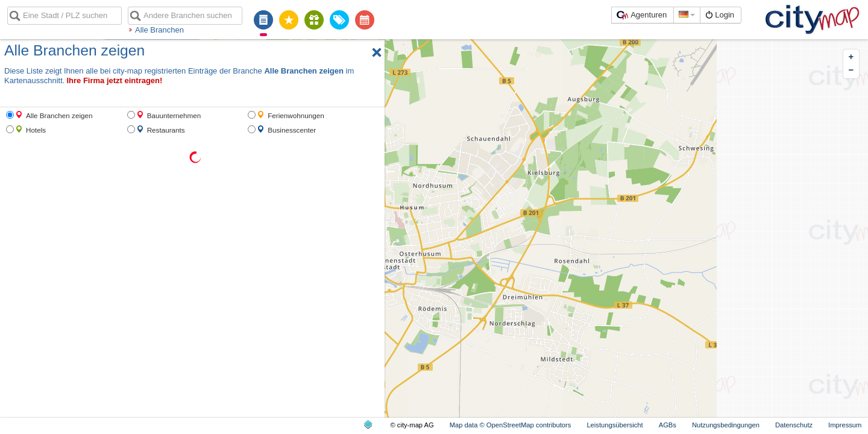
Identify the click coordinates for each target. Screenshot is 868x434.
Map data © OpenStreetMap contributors (511, 425)
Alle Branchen (159, 30)
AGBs (668, 425)
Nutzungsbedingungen (726, 425)
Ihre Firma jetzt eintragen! (114, 80)
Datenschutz (794, 425)
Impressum (845, 425)
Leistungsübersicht (615, 425)
